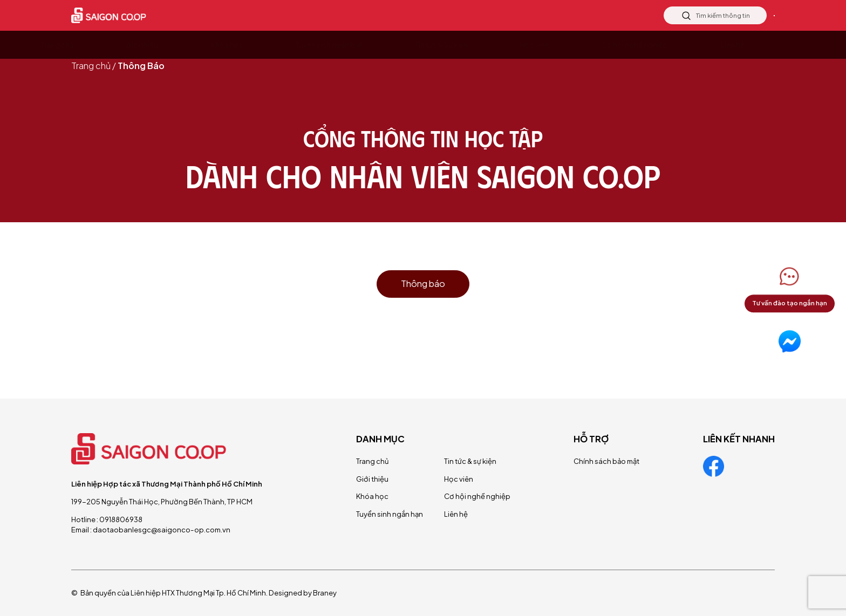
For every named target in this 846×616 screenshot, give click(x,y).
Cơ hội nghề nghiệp (477, 496)
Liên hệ (746, 15)
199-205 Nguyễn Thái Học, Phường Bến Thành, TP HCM (162, 501)
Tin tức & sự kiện (470, 461)
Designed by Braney (303, 593)
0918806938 (121, 519)
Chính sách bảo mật (606, 461)
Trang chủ (91, 66)
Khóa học (372, 496)
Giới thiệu (372, 479)
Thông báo (423, 283)
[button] (790, 288)
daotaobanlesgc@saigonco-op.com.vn (162, 529)
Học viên (459, 479)
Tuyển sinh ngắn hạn (390, 514)
